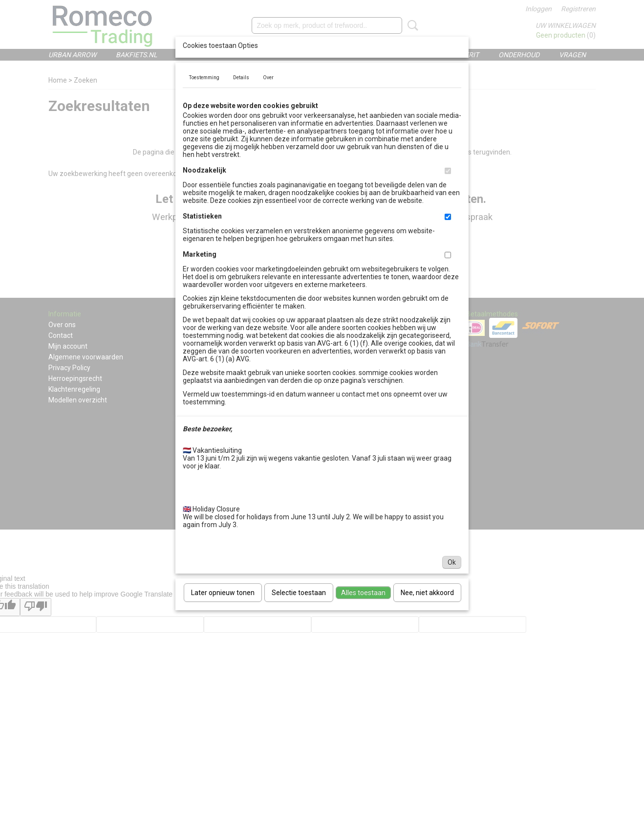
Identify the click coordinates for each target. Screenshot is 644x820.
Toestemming (204, 78)
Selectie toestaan (299, 593)
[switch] (448, 171)
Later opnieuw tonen (223, 593)
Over (268, 78)
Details (241, 78)
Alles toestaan (363, 593)
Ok (452, 562)
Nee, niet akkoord (427, 593)
